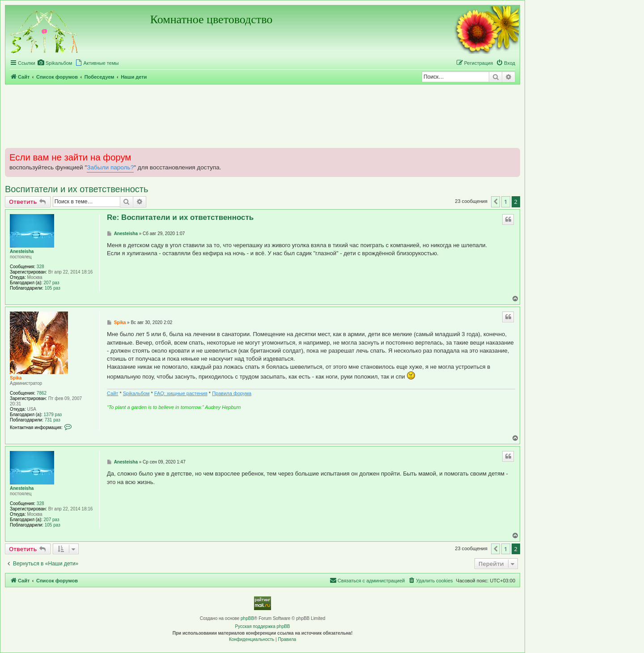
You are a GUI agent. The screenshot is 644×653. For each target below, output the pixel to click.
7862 (42, 393)
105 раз (53, 288)
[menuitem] (55, 63)
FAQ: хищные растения (181, 393)
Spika (16, 378)
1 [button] (506, 202)
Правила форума (232, 393)
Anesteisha (22, 251)
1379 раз (53, 415)
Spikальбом (136, 393)
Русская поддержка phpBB (262, 626)
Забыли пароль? (110, 167)
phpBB (247, 618)
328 (40, 267)
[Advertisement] (263, 116)
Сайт (112, 393)
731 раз (53, 420)
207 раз (52, 283)
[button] (496, 202)
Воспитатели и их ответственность (76, 189)
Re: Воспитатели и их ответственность (180, 217)
